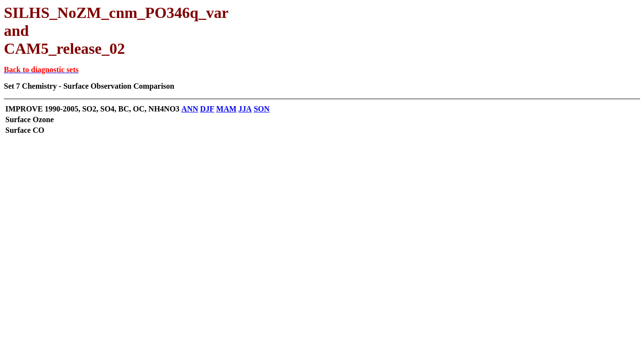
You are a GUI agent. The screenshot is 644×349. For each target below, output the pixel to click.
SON (262, 109)
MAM (227, 109)
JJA (245, 109)
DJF (207, 109)
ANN (190, 109)
